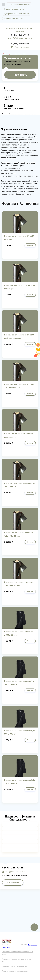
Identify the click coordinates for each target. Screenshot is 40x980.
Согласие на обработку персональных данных (17, 953)
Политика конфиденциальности (15, 971)
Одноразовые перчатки (14, 18)
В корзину (30, 245)
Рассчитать (20, 75)
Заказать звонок (22, 47)
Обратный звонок (21, 54)
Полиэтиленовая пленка (14, 9)
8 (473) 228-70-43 (20, 35)
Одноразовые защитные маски (17, 14)
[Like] (38, 346)
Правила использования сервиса (16, 966)
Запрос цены (8, 54)
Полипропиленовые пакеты (19, 4)
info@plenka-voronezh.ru (22, 38)
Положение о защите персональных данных (17, 960)
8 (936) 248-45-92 (20, 44)
